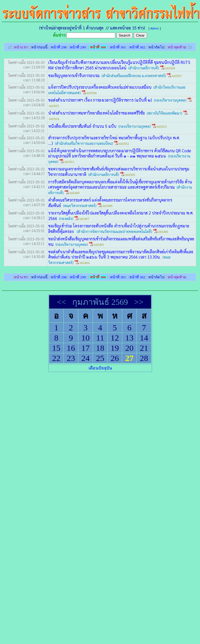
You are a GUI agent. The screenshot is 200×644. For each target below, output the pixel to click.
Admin (155, 28)
